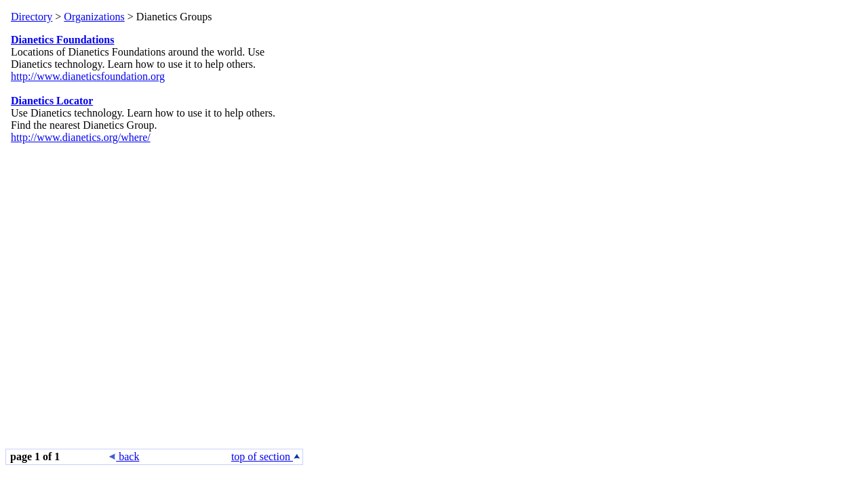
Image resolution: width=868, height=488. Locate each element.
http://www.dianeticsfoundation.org (88, 76)
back (124, 456)
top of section (266, 456)
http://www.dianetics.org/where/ (81, 137)
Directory (32, 17)
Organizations (94, 17)
